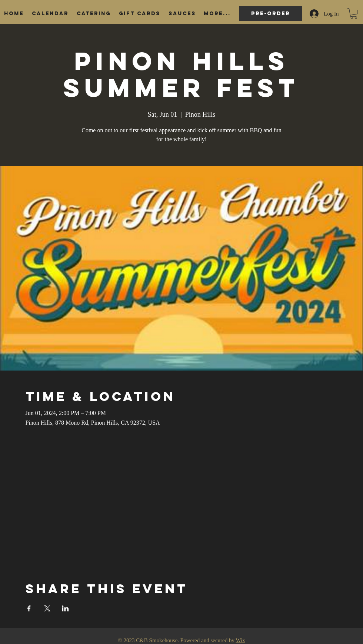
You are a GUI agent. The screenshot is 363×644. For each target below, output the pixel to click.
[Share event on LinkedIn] (65, 608)
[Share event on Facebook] (29, 608)
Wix (240, 640)
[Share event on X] (47, 608)
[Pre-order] (270, 14)
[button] (354, 14)
